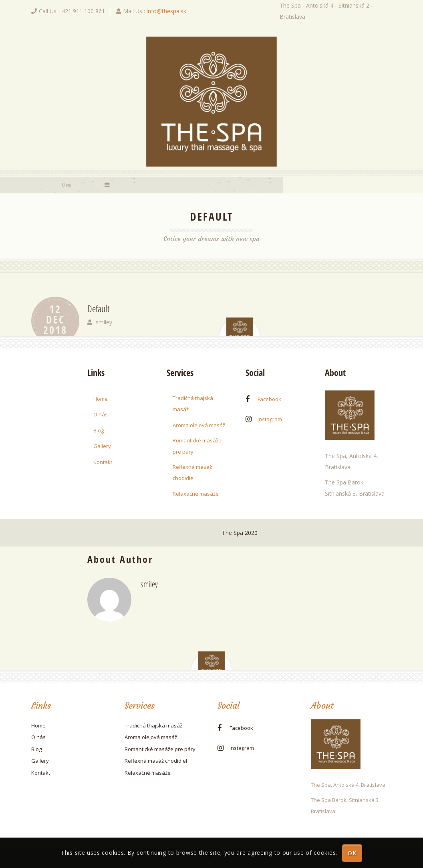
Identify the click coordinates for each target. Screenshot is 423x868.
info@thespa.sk (166, 11)
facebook (269, 399)
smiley (104, 322)
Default (98, 308)
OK (352, 853)
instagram (270, 419)
